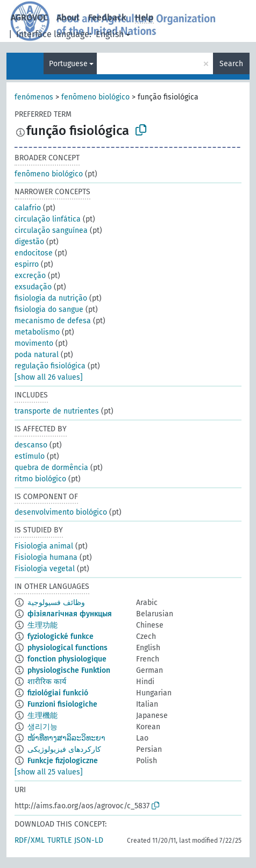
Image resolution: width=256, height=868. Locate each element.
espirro (27, 264)
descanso (31, 445)
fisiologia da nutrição (51, 298)
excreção (30, 276)
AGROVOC (29, 17)
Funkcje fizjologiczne (63, 761)
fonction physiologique (67, 659)
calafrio (28, 208)
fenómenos (34, 97)
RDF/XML (30, 840)
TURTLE (59, 840)
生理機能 (42, 716)
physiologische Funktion (69, 670)
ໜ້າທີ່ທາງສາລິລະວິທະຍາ (66, 738)
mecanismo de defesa (53, 321)
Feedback (107, 17)
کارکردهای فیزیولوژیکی (64, 749)
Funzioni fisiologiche (62, 704)
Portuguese (68, 64)
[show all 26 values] (49, 377)
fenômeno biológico (95, 97)
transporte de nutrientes (57, 411)
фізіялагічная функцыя (70, 614)
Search (231, 64)
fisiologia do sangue (49, 310)
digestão (29, 242)
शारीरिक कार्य (47, 682)
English (110, 34)
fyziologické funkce (61, 636)
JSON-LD (89, 840)
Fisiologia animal (44, 546)
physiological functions (67, 648)
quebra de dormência (51, 468)
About (68, 17)
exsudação (33, 287)
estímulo (30, 456)
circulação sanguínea (51, 230)
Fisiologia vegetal (45, 569)
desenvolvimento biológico (61, 512)
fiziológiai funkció (58, 693)
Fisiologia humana (46, 557)
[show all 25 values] (49, 772)
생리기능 (42, 727)
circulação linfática (48, 219)
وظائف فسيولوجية (56, 603)
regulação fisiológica (50, 366)
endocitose (34, 253)
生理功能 (42, 625)
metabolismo (37, 332)
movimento (34, 343)
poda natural (37, 355)
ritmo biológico (40, 479)
